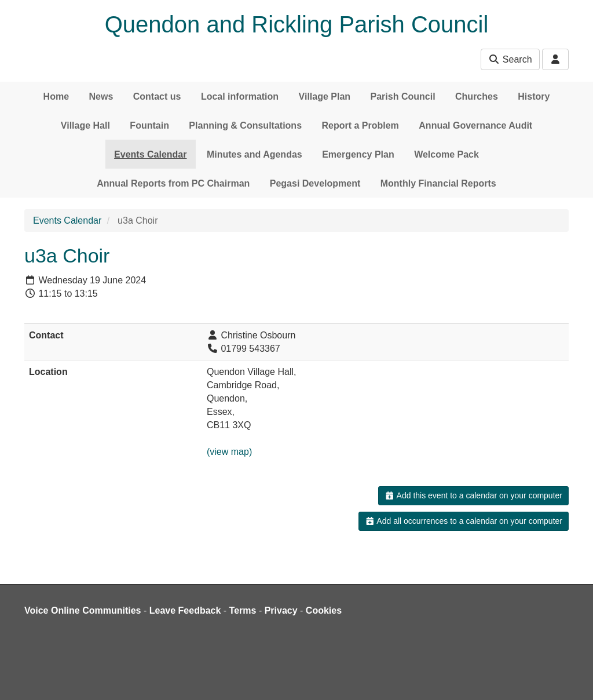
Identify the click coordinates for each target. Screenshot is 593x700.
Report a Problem (360, 125)
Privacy (281, 610)
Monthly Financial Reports (438, 183)
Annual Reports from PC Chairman (173, 183)
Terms (243, 610)
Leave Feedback (185, 610)
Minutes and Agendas (255, 154)
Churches (477, 96)
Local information (240, 96)
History (534, 96)
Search (510, 59)
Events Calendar (150, 154)
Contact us (157, 96)
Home (56, 96)
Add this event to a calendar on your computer (473, 495)
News (101, 96)
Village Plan (325, 96)
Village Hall (85, 125)
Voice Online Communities (83, 610)
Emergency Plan (358, 154)
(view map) (229, 452)
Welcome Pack (446, 154)
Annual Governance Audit (475, 125)
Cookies (324, 610)
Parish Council (403, 96)
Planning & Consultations (245, 125)
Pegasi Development (315, 183)
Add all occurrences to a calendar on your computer (464, 521)
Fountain (149, 125)
